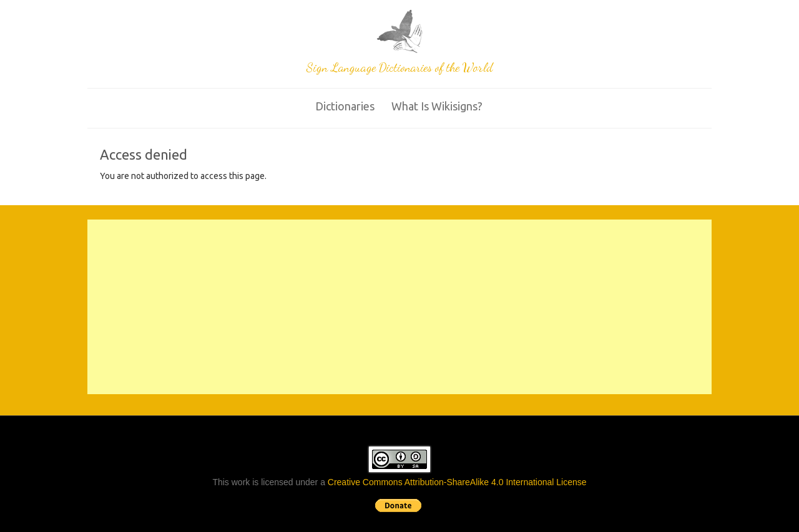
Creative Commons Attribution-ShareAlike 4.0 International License (457, 482)
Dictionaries (345, 106)
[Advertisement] (399, 307)
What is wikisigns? (437, 106)
